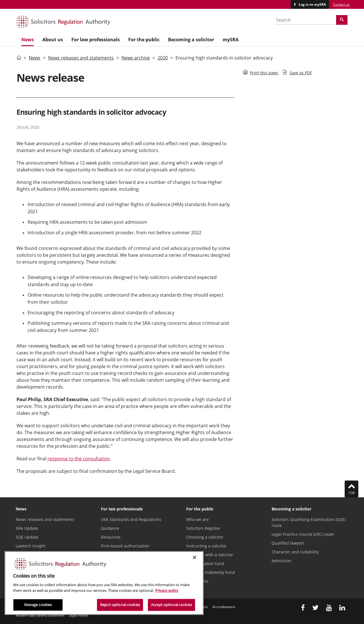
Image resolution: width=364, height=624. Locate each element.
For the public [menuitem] (144, 40)
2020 (163, 58)
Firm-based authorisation (125, 546)
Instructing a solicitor (206, 546)
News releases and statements (81, 58)
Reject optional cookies (120, 605)
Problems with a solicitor (210, 555)
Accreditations (224, 607)
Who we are (197, 519)
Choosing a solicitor (205, 537)
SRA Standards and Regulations (131, 519)
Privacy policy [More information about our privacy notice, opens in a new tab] (167, 590)
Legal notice (78, 615)
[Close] (195, 557)
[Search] (342, 20)
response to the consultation (79, 459)
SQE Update (27, 537)
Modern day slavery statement (40, 615)
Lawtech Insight (31, 546)
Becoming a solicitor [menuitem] (191, 40)
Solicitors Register (203, 528)
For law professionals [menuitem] (96, 40)
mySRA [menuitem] (231, 40)
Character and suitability (295, 552)
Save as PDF (297, 73)
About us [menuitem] (53, 40)
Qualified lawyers (288, 543)
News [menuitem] (28, 40)
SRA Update (27, 528)
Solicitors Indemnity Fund (211, 572)
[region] (104, 583)
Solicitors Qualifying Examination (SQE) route (309, 522)
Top (351, 489)
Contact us (341, 4)
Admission (282, 561)
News (35, 58)
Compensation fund (205, 564)
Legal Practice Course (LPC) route (303, 534)
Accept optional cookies (171, 605)
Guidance (110, 528)
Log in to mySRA (312, 4)
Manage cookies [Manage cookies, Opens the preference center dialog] (38, 605)
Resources (111, 537)
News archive (136, 58)
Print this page (261, 73)
